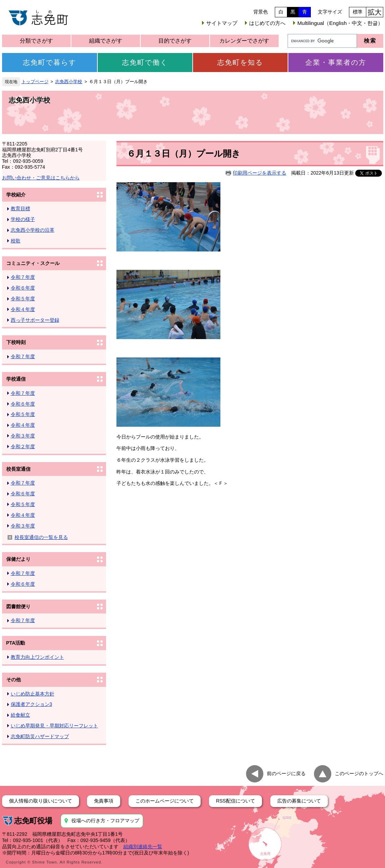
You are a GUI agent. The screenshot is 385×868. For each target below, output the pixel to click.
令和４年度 (23, 309)
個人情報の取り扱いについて (41, 801)
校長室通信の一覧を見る (41, 537)
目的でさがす (175, 41)
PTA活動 (16, 643)
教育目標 (20, 209)
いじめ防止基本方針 (33, 694)
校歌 (16, 241)
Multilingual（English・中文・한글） (340, 23)
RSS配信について (235, 801)
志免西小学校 (69, 82)
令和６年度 (23, 288)
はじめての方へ (267, 23)
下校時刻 (16, 342)
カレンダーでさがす (244, 41)
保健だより (18, 559)
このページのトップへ (359, 773)
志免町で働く (145, 62)
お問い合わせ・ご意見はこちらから (41, 178)
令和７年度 (23, 277)
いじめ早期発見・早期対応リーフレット (54, 726)
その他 (14, 680)
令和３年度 (23, 436)
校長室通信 (18, 469)
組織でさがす (106, 41)
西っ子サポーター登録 (35, 320)
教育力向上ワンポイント (37, 657)
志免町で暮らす (50, 62)
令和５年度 (23, 299)
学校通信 (16, 379)
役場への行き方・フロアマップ (105, 821)
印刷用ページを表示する (260, 173)
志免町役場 (33, 821)
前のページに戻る (286, 773)
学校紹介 (16, 195)
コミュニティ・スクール (33, 263)
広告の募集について (299, 801)
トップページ (35, 82)
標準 (358, 12)
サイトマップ (222, 23)
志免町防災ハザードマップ (40, 736)
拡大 (375, 12)
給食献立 (20, 715)
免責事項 (104, 801)
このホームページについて (165, 801)
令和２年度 (23, 446)
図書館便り (18, 606)
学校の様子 (23, 219)
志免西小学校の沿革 (33, 230)
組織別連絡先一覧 (143, 847)
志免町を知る (240, 62)
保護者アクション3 (32, 704)
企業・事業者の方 (336, 62)
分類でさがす (36, 41)
